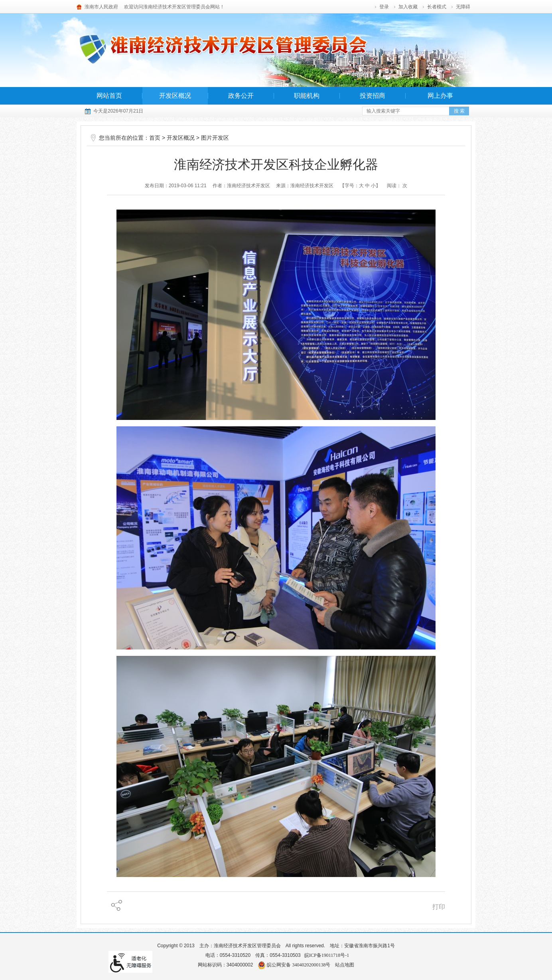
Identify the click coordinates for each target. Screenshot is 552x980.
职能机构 (307, 96)
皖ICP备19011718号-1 (327, 955)
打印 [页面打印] (439, 907)
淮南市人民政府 (101, 7)
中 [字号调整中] (367, 186)
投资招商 (373, 96)
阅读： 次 (397, 186)
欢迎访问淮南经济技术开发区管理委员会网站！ (174, 7)
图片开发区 (215, 138)
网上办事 (440, 96)
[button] (437, 7)
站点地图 (345, 965)
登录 (384, 7)
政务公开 (241, 96)
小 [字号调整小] (373, 186)
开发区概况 (175, 96)
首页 (155, 138)
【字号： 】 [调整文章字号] (360, 186)
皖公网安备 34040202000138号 (294, 965)
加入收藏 (408, 7)
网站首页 (109, 96)
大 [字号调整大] (361, 186)
